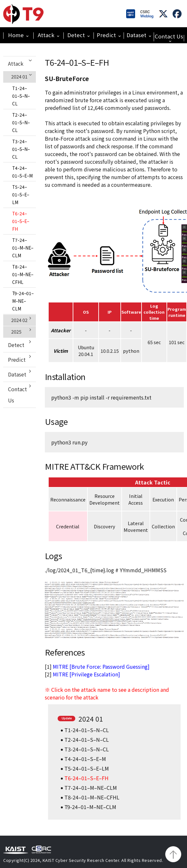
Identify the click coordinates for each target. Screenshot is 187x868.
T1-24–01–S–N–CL (21, 96)
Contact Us (169, 37)
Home (18, 35)
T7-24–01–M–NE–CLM (23, 248)
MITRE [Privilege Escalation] (86, 674)
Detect (78, 35)
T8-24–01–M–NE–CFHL (23, 274)
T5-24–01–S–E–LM (21, 194)
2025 (21, 331)
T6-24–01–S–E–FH (21, 221)
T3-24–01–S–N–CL (21, 149)
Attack (49, 35)
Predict (109, 35)
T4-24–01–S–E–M (22, 172)
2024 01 (22, 76)
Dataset (139, 35)
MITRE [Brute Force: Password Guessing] (101, 666)
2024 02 (21, 320)
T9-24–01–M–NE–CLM (23, 301)
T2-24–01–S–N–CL (21, 122)
